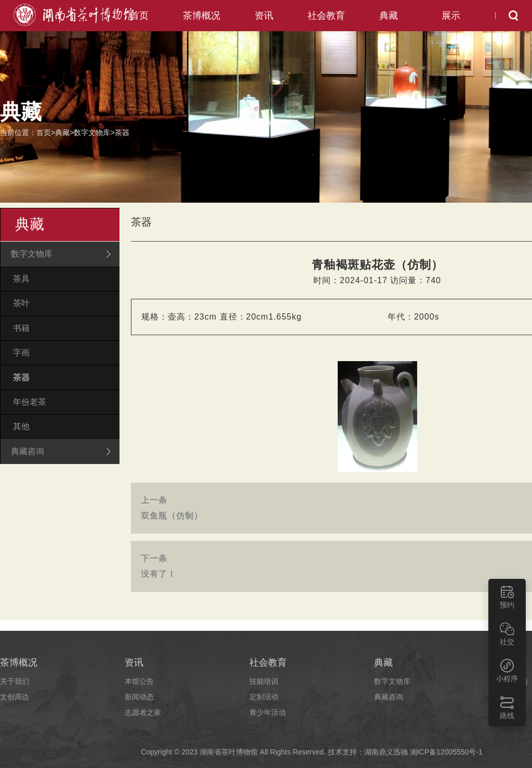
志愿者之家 (143, 712)
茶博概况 (202, 16)
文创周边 (15, 697)
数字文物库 (92, 133)
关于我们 (15, 681)
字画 (21, 353)
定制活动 (264, 697)
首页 (139, 16)
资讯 (264, 16)
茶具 (21, 279)
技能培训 (264, 681)
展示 (451, 16)
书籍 (21, 328)
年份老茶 (30, 401)
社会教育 (326, 16)
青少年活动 (268, 712)
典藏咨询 (389, 697)
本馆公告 (139, 681)
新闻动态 (139, 697)
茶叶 (21, 303)
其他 (21, 426)
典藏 (389, 16)
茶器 (122, 133)
